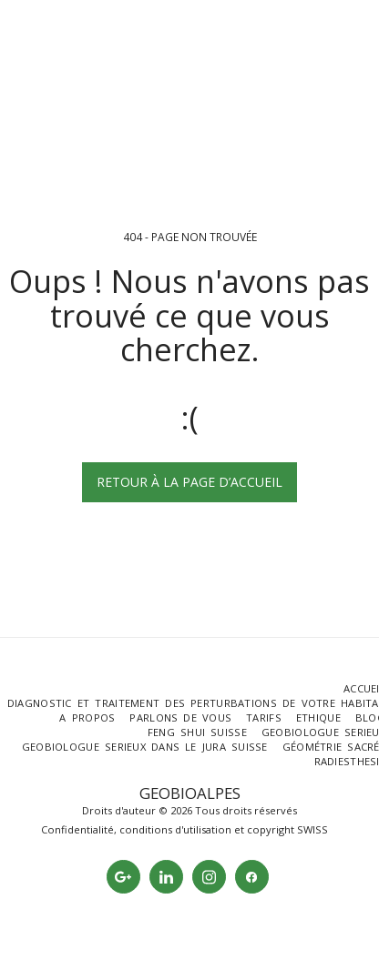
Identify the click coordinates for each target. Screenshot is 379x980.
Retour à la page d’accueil (189, 482)
